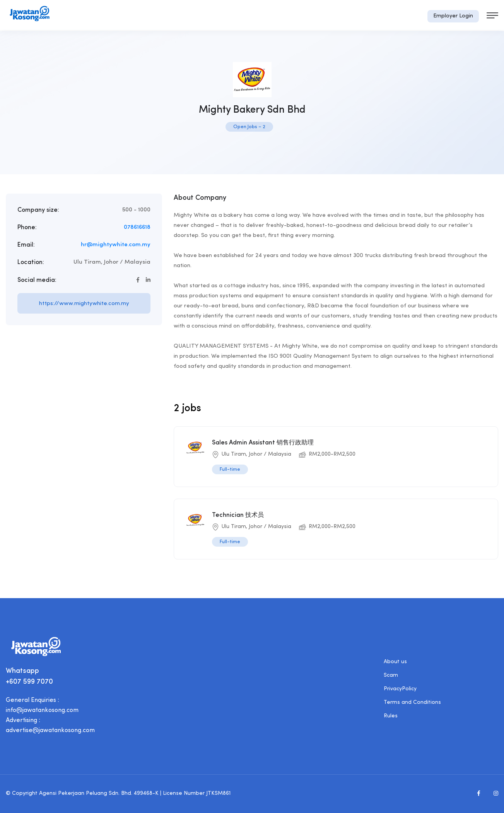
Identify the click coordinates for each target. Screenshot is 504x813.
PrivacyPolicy (400, 689)
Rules (391, 716)
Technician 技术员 (238, 515)
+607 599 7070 (29, 682)
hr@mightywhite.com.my (116, 245)
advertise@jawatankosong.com (50, 731)
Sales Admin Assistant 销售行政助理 (263, 443)
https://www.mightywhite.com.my (84, 304)
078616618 (137, 227)
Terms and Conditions (412, 702)
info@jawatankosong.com (42, 710)
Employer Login (453, 16)
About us (395, 662)
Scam (391, 675)
